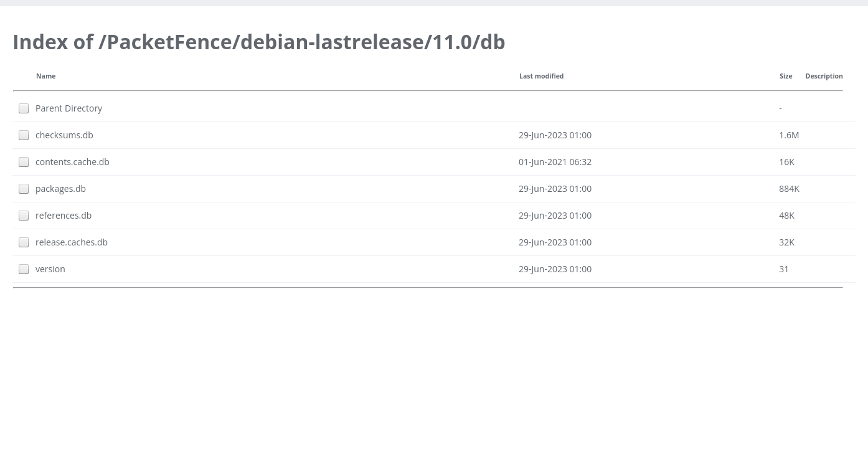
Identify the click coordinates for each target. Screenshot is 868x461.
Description (824, 76)
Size (786, 76)
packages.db (61, 188)
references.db (64, 215)
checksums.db (64, 135)
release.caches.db (72, 242)
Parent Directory (69, 108)
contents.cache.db (73, 162)
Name (46, 76)
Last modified (542, 76)
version (50, 269)
